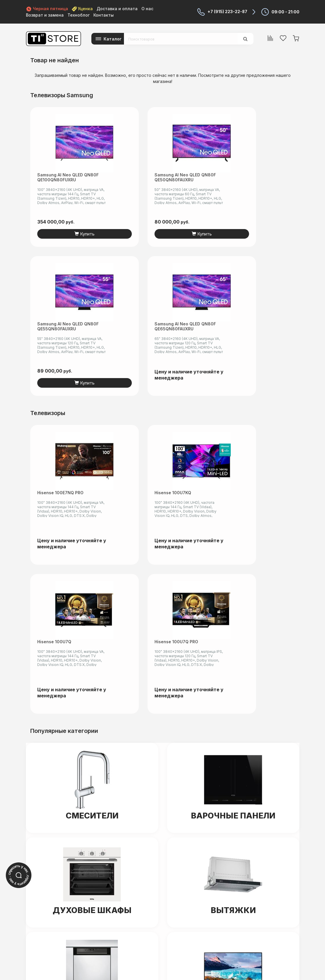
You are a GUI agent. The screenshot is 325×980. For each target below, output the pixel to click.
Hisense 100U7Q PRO (271, 343)
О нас (147, 9)
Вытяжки (233, 612)
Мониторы (233, 713)
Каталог (113, 39)
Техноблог (79, 15)
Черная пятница (47, 9)
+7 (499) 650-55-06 (172, 895)
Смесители (92, 518)
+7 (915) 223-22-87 (227, 12)
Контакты (104, 15)
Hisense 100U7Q (195, 343)
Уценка (82, 9)
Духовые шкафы (92, 612)
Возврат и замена (45, 15)
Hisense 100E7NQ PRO (60, 343)
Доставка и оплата (117, 9)
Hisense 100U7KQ (126, 343)
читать (95, 965)
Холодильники (92, 818)
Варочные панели (233, 518)
